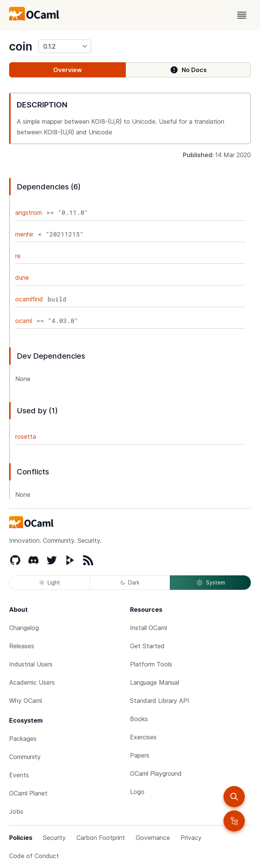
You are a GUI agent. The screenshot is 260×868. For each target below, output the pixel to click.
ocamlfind (29, 299)
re (18, 256)
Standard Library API (160, 701)
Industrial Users (31, 664)
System (211, 583)
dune (22, 277)
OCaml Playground (156, 773)
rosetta (26, 436)
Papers (140, 755)
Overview (67, 70)
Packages (23, 739)
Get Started (147, 646)
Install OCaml (148, 628)
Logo (137, 792)
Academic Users (32, 682)
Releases (22, 646)
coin (21, 46)
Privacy (191, 838)
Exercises (143, 737)
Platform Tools (151, 664)
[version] (65, 46)
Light (50, 582)
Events (19, 775)
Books (139, 719)
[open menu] (242, 15)
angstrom (29, 213)
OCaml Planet (28, 793)
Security (54, 838)
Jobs (16, 811)
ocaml (24, 321)
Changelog (24, 628)
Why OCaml (25, 701)
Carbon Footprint (101, 838)
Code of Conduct (34, 856)
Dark (130, 582)
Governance (153, 838)
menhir (24, 234)
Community (25, 757)
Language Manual (155, 682)
